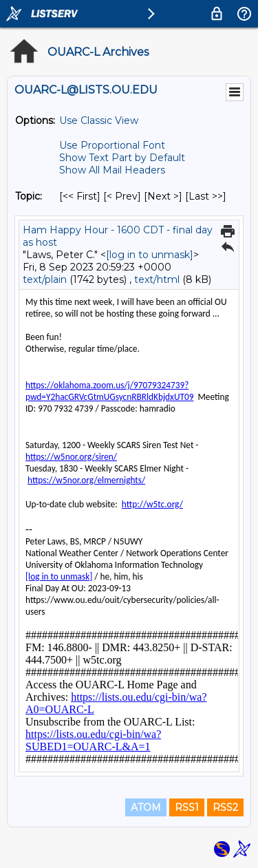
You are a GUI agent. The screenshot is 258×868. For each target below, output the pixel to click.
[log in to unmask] (150, 255)
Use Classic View (99, 120)
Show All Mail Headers (112, 170)
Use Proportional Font (112, 145)
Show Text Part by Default (122, 158)
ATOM (146, 807)
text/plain (45, 279)
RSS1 (187, 807)
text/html (157, 279)
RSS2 (225, 807)
